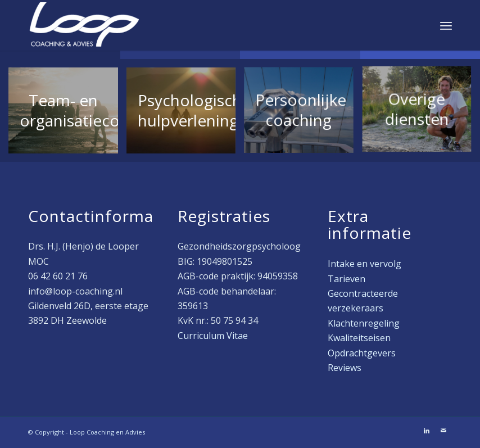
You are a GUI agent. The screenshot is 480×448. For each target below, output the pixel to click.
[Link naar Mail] (443, 431)
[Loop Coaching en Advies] (85, 25)
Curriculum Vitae (213, 336)
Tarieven (347, 279)
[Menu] (446, 25)
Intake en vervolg (364, 264)
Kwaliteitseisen (359, 338)
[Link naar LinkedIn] (427, 431)
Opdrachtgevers (362, 353)
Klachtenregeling (364, 323)
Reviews (345, 368)
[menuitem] (446, 25)
